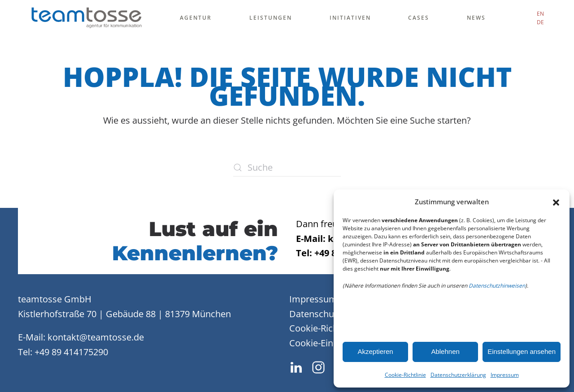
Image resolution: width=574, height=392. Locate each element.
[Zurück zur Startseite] (86, 18)
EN (540, 14)
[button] (556, 202)
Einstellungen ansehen (522, 351)
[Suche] (287, 168)
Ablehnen (445, 351)
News (476, 18)
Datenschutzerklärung (458, 375)
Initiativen (350, 18)
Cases (419, 18)
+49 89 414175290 (71, 352)
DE (540, 22)
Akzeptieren (375, 351)
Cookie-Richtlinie (405, 375)
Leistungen (271, 18)
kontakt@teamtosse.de (96, 337)
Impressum (505, 375)
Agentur (196, 18)
